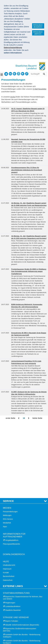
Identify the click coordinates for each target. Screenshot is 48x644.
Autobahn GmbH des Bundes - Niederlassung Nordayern (22, 566)
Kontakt (6, 497)
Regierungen (10, 527)
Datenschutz (8, 505)
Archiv (13, 97)
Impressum (7, 494)
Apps (5, 451)
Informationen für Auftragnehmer (14, 460)
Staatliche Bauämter (13, 535)
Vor (29, 418)
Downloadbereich (14, 479)
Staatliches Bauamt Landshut (17, 621)
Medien (7, 433)
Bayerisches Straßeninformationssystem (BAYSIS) (20, 554)
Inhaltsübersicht (9, 490)
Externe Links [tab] (13, 511)
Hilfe (6, 486)
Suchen (44, 74)
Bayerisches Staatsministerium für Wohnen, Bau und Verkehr (23, 523)
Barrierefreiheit (9, 501)
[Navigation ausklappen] (2, 75)
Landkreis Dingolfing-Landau (16, 582)
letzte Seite (37, 418)
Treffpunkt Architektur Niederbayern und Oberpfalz (19, 609)
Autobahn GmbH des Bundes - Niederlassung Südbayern (22, 560)
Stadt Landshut (11, 578)
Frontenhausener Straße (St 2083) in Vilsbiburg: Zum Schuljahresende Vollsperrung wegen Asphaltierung (29, 272)
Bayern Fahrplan (12, 546)
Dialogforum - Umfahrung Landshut (19, 601)
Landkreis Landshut (13, 590)
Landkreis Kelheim (12, 586)
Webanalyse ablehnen (38, 33)
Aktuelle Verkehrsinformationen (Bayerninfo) (22, 550)
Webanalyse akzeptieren (38, 26)
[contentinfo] (19, 74)
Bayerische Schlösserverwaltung (18, 604)
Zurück (19, 418)
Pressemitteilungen (10, 436)
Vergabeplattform (12, 465)
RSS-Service (8, 444)
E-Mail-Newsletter (40, 89)
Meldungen (7, 440)
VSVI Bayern (10, 614)
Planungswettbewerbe (11, 469)
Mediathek (7, 448)
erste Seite (10, 418)
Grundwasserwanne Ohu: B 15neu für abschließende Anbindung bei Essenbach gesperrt (27, 170)
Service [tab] (8, 426)
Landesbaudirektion (13, 531)
